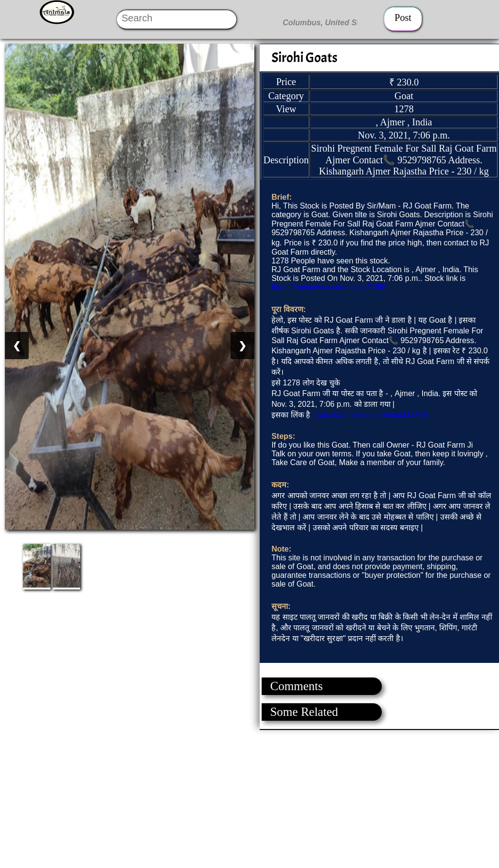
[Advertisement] (249, 798)
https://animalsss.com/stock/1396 (329, 287)
